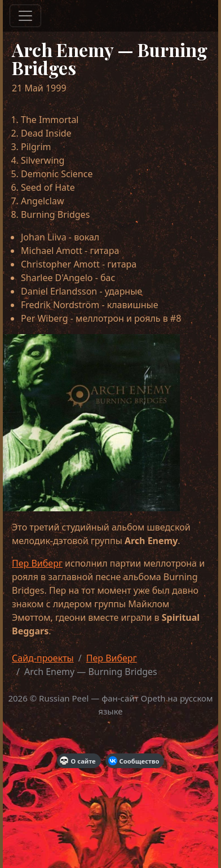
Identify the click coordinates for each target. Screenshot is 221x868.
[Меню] (25, 16)
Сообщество (134, 761)
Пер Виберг (37, 563)
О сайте (78, 761)
